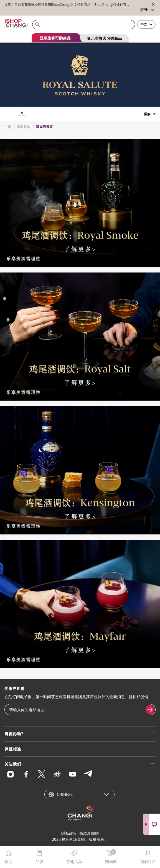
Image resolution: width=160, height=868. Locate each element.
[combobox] (84, 25)
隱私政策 (69, 833)
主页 (8, 126)
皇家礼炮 (24, 126)
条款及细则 (89, 833)
